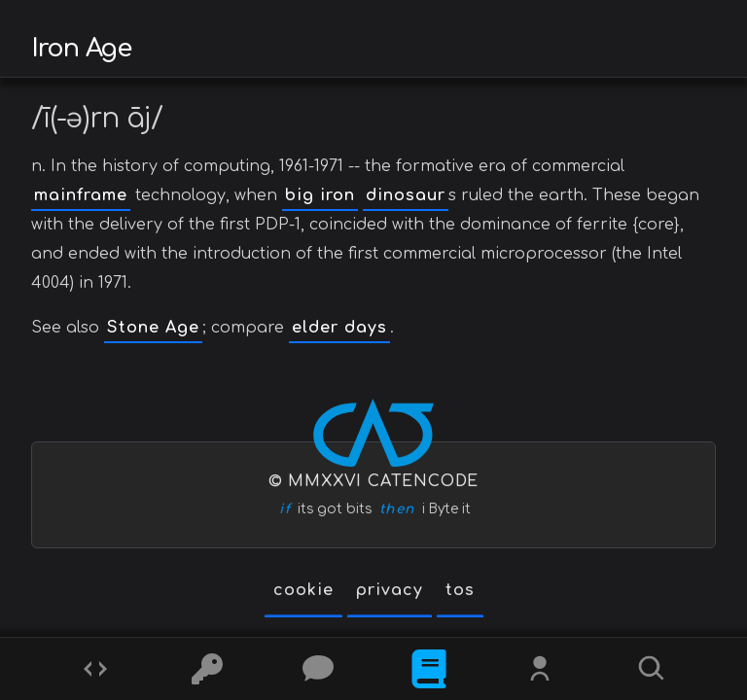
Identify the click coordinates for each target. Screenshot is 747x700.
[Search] (652, 669)
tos (460, 590)
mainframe (81, 195)
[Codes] (95, 669)
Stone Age (153, 328)
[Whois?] (540, 669)
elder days (339, 328)
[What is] (429, 669)
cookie (303, 590)
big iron (320, 195)
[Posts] (318, 669)
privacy (390, 590)
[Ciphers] (207, 669)
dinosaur (406, 195)
